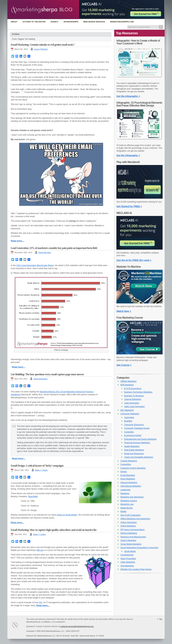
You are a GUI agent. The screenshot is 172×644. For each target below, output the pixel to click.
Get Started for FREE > (129, 206)
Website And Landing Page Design (136, 569)
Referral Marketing (129, 533)
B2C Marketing (127, 410)
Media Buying (127, 508)
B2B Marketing (127, 385)
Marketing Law (127, 504)
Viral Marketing (127, 566)
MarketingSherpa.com (122, 22)
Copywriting (126, 464)
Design (124, 472)
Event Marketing (128, 479)
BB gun (40, 550)
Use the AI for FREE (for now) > (134, 260)
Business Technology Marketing (138, 392)
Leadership (125, 490)
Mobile (123, 511)
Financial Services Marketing (137, 443)
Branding (128, 421)
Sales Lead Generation (134, 407)
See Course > (124, 365)
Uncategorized (127, 555)
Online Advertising (129, 522)
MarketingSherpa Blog (43, 10)
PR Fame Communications (132, 530)
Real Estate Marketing (134, 450)
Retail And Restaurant (134, 454)
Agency (55, 22)
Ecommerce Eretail (133, 435)
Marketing (125, 493)
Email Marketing (128, 475)
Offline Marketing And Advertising (135, 519)
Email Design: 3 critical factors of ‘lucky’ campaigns (37, 466)
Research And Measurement (133, 537)
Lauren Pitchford (41, 49)
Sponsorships (71, 22)
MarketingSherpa (47, 392)
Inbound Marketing (129, 483)
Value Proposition (128, 559)
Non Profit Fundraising (130, 515)
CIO (40, 602)
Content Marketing (129, 461)
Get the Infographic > (128, 96)
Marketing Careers (129, 501)
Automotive (129, 417)
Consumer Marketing (130, 414)
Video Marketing (128, 562)
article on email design (67, 515)
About (14, 22)
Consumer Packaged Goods (137, 428)
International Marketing (131, 486)
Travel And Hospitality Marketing (139, 457)
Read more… (17, 241)
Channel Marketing (133, 399)
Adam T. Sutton (41, 470)
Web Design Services (94, 22)
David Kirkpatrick (41, 379)
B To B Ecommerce (133, 389)
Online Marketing (128, 526)
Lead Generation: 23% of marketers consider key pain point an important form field (54, 248)
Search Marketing (128, 540)
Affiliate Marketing (128, 381)
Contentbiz (129, 432)
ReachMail (33, 496)
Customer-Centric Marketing (133, 468)
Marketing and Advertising (132, 497)
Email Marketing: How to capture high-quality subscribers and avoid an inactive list (54, 530)
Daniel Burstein (45, 252)
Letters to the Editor (34, 22)
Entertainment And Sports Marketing (140, 439)
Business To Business (134, 396)
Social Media (130, 551)
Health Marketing (132, 446)
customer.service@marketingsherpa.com (77, 626)
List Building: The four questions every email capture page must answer (47, 374)
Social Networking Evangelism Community (139, 548)
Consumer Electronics (134, 425)
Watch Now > (124, 311)
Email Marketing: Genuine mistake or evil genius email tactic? (42, 45)
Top (161, 619)
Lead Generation (132, 403)
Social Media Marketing (131, 544)
